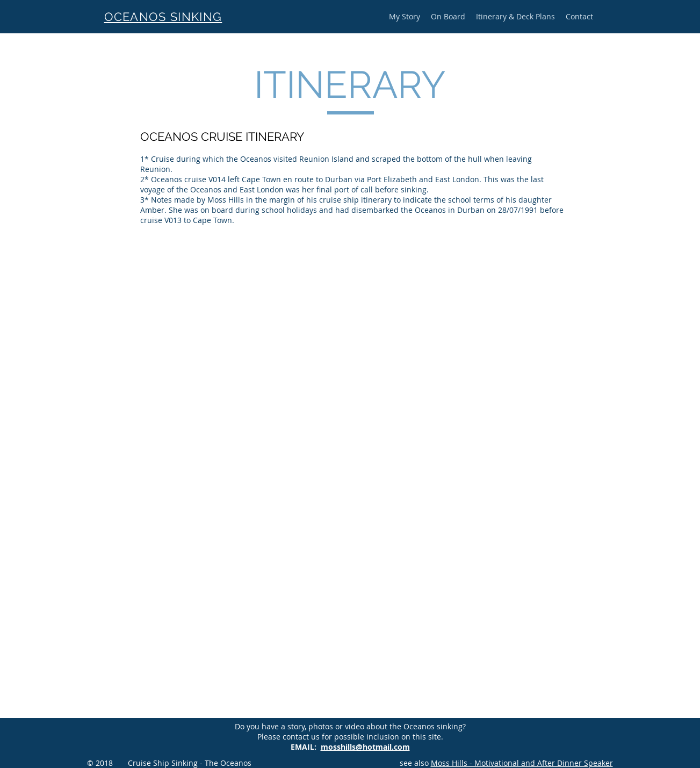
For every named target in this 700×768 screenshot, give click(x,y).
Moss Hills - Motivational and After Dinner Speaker (522, 763)
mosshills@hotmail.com (365, 747)
